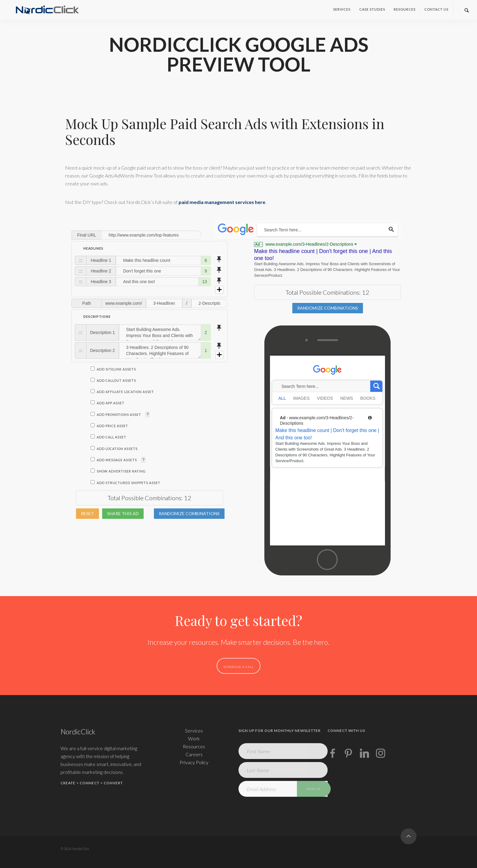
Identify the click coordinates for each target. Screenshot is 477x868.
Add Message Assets (114, 460)
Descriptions (97, 317)
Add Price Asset (109, 426)
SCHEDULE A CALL (238, 667)
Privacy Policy (194, 762)
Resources (405, 9)
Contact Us (436, 9)
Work (194, 738)
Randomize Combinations (189, 513)
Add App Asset (108, 403)
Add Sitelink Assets (113, 369)
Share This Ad (123, 513)
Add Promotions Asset (116, 415)
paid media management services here (222, 202)
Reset (87, 513)
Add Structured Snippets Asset (125, 483)
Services (342, 9)
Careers (194, 754)
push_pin (219, 259)
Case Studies (372, 9)
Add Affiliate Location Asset (122, 392)
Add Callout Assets (113, 381)
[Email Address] (283, 789)
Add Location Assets (114, 449)
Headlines (93, 248)
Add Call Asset (108, 437)
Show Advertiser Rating (118, 471)
